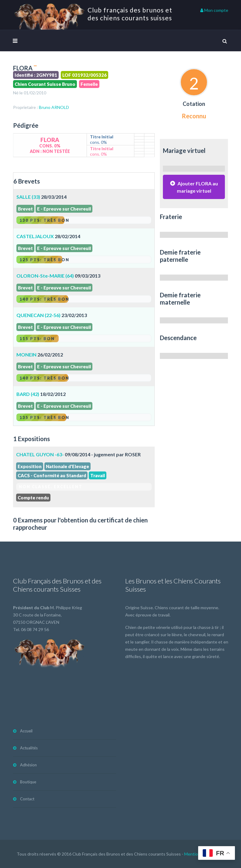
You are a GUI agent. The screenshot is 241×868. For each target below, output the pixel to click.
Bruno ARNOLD (54, 107)
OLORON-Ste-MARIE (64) (45, 276)
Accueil (26, 731)
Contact (27, 799)
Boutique (28, 782)
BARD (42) (28, 394)
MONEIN (26, 355)
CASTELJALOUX (35, 236)
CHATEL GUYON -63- (40, 454)
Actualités (29, 748)
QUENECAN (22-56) (38, 315)
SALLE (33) (28, 197)
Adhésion (28, 765)
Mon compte (214, 10)
